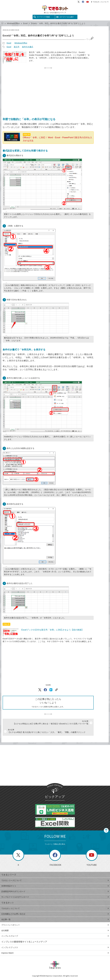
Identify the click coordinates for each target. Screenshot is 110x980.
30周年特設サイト (55, 886)
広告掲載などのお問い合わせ (55, 914)
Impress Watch (55, 953)
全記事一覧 (55, 919)
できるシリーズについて (55, 880)
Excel (25, 23)
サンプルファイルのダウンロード (55, 897)
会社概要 (55, 930)
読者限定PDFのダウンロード (55, 891)
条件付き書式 (28, 47)
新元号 (17, 47)
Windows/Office (13, 23)
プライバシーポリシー (55, 925)
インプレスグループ (55, 936)
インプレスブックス (55, 947)
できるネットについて (100, 2)
